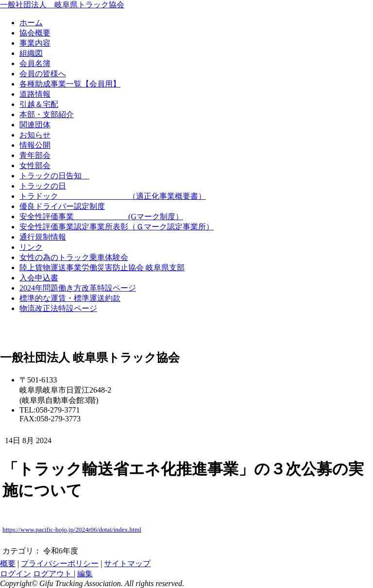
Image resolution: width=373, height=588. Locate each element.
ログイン (16, 574)
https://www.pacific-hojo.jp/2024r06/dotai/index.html (72, 529)
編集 (85, 574)
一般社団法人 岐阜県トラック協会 (62, 5)
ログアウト (53, 574)
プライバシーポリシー (60, 563)
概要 (8, 563)
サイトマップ (127, 563)
